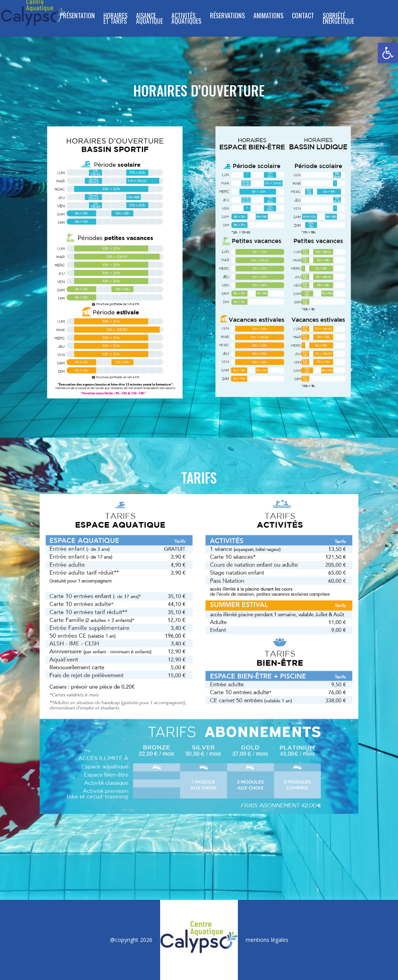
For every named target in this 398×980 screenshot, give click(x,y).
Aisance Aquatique (149, 19)
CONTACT (303, 17)
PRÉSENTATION (77, 17)
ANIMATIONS (268, 17)
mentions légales (267, 940)
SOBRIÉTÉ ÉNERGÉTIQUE (338, 19)
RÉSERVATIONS (227, 17)
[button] (388, 53)
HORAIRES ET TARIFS (115, 19)
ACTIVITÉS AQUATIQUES (186, 19)
